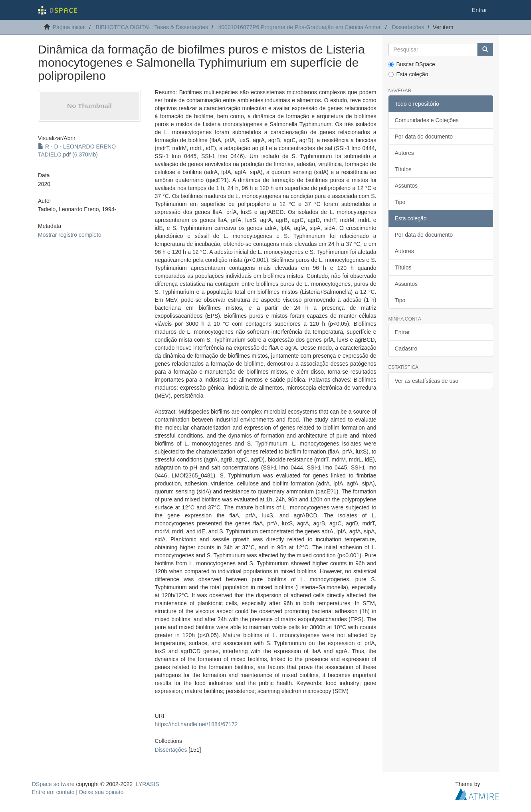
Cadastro (406, 349)
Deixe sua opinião (101, 792)
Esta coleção (408, 74)
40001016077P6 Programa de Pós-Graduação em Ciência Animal (300, 27)
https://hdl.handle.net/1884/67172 (196, 724)
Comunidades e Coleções (427, 120)
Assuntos (406, 186)
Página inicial (69, 27)
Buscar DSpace (412, 64)
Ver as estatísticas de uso (427, 381)
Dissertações (408, 27)
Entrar (402, 332)
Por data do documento (424, 137)
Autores (404, 153)
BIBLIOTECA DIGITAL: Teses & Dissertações (152, 27)
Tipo (400, 202)
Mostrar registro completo (70, 235)
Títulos (403, 169)
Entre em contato (53, 792)
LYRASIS (147, 784)
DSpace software (53, 784)
